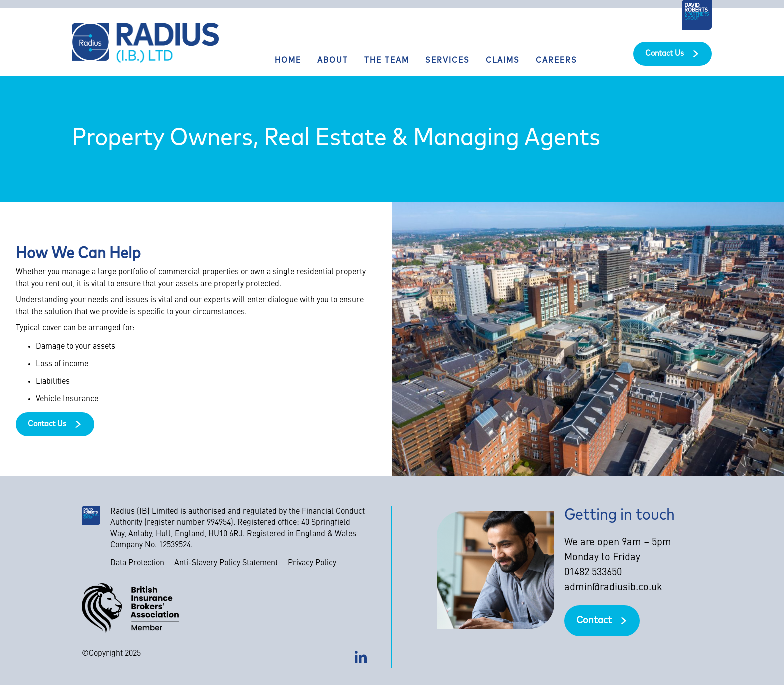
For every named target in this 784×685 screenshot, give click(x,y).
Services (448, 61)
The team (387, 61)
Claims (503, 61)
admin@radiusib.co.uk (613, 588)
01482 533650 (593, 573)
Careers (557, 61)
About (333, 61)
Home (288, 61)
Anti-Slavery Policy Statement (226, 563)
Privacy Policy (312, 563)
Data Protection (137, 563)
